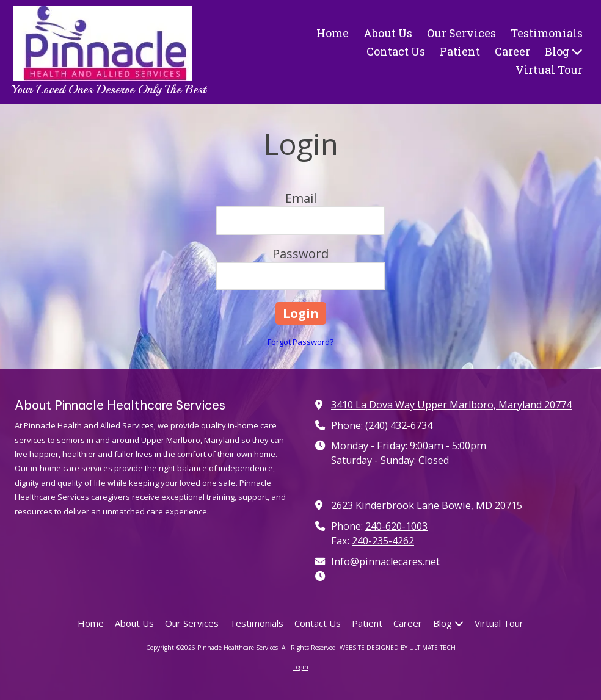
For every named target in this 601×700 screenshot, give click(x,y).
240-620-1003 (396, 526)
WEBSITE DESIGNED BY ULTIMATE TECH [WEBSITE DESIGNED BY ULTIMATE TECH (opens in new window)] (398, 648)
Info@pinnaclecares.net (385, 561)
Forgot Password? (300, 342)
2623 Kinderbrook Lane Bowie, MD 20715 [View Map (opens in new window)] (427, 505)
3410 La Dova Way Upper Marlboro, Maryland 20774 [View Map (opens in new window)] (451, 405)
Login (301, 667)
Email (301, 198)
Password (300, 254)
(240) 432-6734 (399, 425)
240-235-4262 (383, 541)
